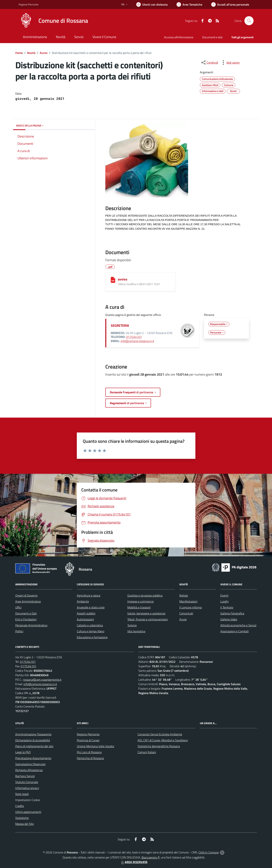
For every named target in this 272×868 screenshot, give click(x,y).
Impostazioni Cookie (28, 800)
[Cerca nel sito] (249, 21)
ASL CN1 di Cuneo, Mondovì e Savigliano (163, 740)
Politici (19, 631)
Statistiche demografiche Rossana (159, 746)
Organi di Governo (26, 595)
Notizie (184, 595)
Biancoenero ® (151, 857)
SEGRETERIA (120, 325)
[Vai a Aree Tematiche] (189, 4)
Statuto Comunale (27, 782)
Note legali (22, 794)
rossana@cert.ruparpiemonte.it (42, 680)
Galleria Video (229, 619)
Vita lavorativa (136, 631)
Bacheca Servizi (25, 776)
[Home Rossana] (53, 21)
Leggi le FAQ (23, 752)
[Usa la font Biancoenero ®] (152, 4)
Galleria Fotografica (232, 613)
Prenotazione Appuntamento (33, 758)
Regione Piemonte (88, 734)
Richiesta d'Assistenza (29, 770)
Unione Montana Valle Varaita (95, 746)
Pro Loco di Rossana (89, 752)
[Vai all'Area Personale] (230, 4)
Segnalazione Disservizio (30, 764)
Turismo (132, 625)
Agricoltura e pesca (89, 595)
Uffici (18, 607)
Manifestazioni (188, 601)
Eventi (224, 595)
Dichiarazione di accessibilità (33, 740)
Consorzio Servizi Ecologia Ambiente (160, 734)
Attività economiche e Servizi (238, 625)
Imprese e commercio (140, 601)
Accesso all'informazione (179, 37)
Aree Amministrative (28, 601)
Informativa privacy (27, 788)
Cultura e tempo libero (91, 631)
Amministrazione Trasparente (33, 734)
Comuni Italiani (147, 752)
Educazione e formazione (92, 637)
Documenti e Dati (26, 613)
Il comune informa (191, 607)
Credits (20, 806)
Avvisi (44, 53)
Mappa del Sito (25, 824)
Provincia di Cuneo (88, 740)
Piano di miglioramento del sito (34, 746)
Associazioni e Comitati (235, 631)
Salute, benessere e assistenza (146, 613)
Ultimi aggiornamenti (28, 812)
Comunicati (186, 613)
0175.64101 (134, 337)
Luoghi (224, 601)
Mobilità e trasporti (139, 607)
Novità (31, 53)
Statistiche (22, 818)
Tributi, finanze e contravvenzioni (148, 619)
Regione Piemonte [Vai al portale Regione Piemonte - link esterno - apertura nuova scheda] (29, 4)
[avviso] (113, 280)
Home (19, 53)
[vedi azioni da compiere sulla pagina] (230, 63)
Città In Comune (209, 852)
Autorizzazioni (85, 619)
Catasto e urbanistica (90, 625)
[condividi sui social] (209, 63)
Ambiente (83, 601)
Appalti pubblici (86, 613)
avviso (123, 279)
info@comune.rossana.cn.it (137, 341)
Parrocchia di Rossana (90, 758)
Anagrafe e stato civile (91, 607)
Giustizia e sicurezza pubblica (145, 595)
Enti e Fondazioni (26, 619)
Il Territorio (227, 607)
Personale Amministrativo (31, 625)
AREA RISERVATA (134, 862)
